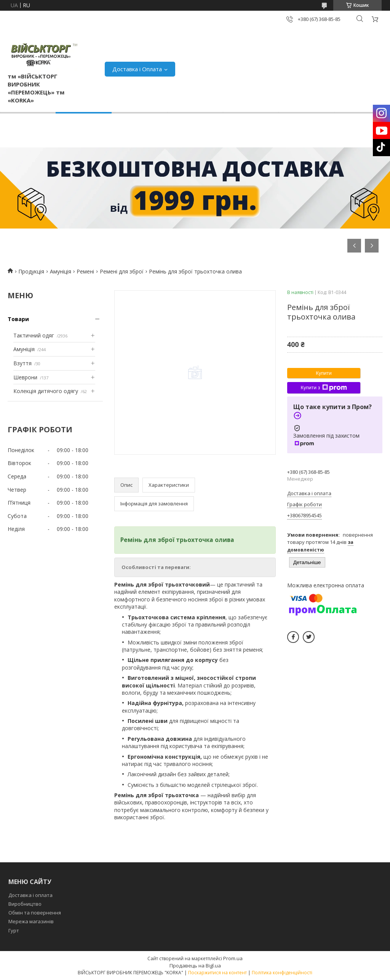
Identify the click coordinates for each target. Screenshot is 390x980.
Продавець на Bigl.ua (195, 966)
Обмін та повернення (35, 913)
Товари (18, 319)
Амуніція (61, 271)
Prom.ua (233, 958)
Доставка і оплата (30, 895)
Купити (324, 373)
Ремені (85, 271)
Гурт (14, 930)
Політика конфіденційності (282, 973)
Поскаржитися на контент (217, 973)
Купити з (324, 388)
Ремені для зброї (122, 271)
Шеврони (25, 377)
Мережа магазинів (31, 921)
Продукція (31, 271)
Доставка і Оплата (137, 69)
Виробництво (25, 904)
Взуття (22, 363)
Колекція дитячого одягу (46, 391)
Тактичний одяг (34, 335)
